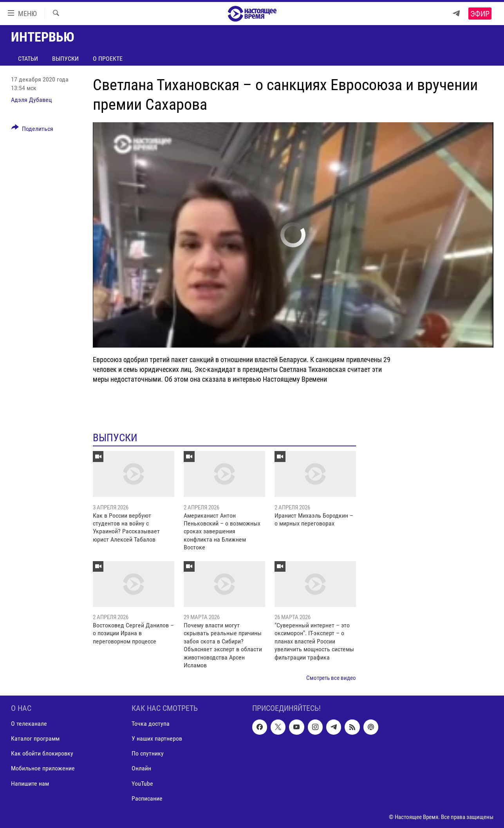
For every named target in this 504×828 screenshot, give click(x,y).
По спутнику (148, 753)
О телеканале (29, 724)
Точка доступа (151, 724)
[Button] (33, 130)
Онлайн (141, 768)
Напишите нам (30, 783)
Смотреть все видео (331, 678)
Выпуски (65, 59)
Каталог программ (35, 738)
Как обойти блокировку (42, 753)
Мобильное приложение (43, 768)
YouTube (142, 783)
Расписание (147, 798)
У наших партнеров (157, 738)
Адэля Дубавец (31, 100)
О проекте (108, 59)
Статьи (28, 59)
